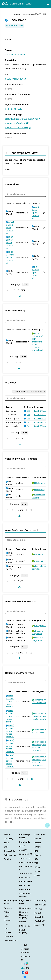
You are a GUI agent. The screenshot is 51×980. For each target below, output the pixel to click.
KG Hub (23, 922)
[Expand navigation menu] (48, 4)
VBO (36, 863)
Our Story (8, 839)
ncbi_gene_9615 (14, 109)
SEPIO (37, 871)
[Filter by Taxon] (29, 392)
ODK (6, 928)
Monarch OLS (25, 908)
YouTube (40, 921)
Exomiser (8, 908)
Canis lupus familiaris (15, 54)
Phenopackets (11, 941)
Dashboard (24, 890)
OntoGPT (8, 932)
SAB (6, 847)
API (22, 846)
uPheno (38, 847)
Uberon (38, 843)
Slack (38, 909)
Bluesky (39, 925)
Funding (8, 859)
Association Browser (25, 895)
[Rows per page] (25, 285)
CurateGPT (9, 937)
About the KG (26, 881)
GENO (37, 867)
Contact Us (9, 851)
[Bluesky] (25, 977)
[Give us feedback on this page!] (47, 825)
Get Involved (40, 905)
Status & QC (25, 858)
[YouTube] (27, 972)
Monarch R (25, 854)
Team (7, 843)
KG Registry (25, 926)
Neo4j (23, 850)
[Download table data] (20, 296)
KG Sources (25, 885)
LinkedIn (39, 917)
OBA (36, 859)
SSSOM (7, 920)
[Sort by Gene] (13, 203)
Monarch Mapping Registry (23, 915)
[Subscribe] (23, 964)
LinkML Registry (23, 931)
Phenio (38, 855)
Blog (38, 913)
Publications (10, 855)
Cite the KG (25, 877)
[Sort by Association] (29, 203)
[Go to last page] (33, 290)
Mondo (38, 839)
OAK (6, 924)
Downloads (24, 842)
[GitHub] (27, 968)
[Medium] (23, 968)
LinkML (7, 916)
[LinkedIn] (23, 972)
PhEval (7, 912)
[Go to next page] (28, 290)
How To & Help (26, 862)
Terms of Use (25, 873)
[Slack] (27, 964)
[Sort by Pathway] (42, 329)
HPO (36, 851)
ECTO (37, 875)
